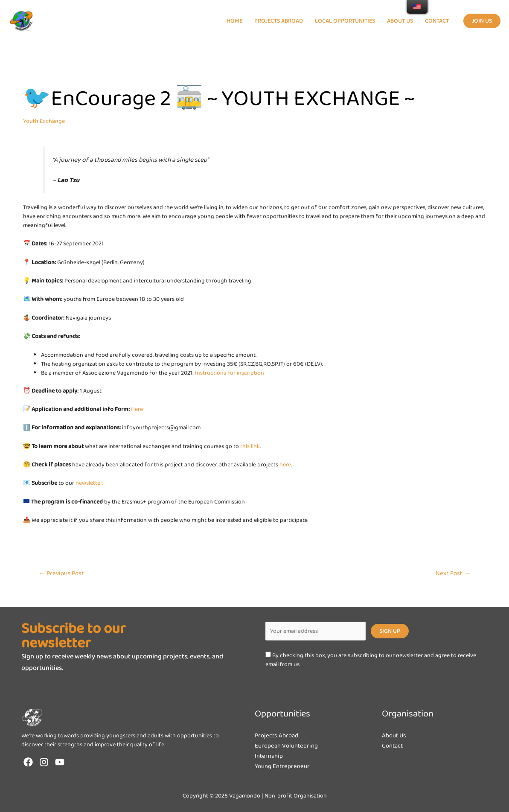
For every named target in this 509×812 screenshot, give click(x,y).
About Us (395, 735)
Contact (394, 746)
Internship (270, 756)
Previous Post (61, 573)
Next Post (453, 573)
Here (137, 409)
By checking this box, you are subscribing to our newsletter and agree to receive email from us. (371, 660)
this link (250, 446)
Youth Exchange (44, 121)
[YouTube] (60, 762)
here (285, 465)
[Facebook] (28, 762)
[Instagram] (44, 762)
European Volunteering (289, 746)
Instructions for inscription (230, 373)
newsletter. (89, 483)
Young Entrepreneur (285, 766)
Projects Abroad (278, 735)
